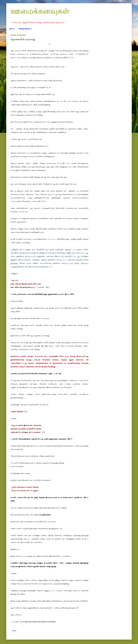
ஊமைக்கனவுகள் (40, 11)
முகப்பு (12, 29)
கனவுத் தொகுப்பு (25, 29)
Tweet (14, 631)
